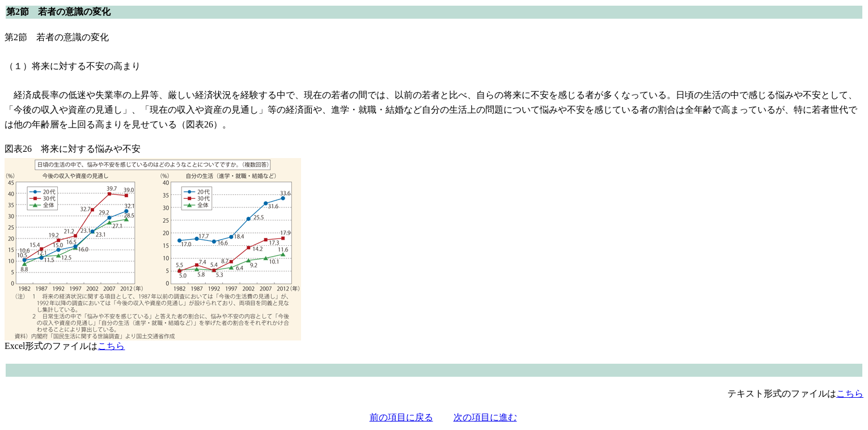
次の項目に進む (485, 417)
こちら (111, 346)
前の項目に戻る (401, 417)
